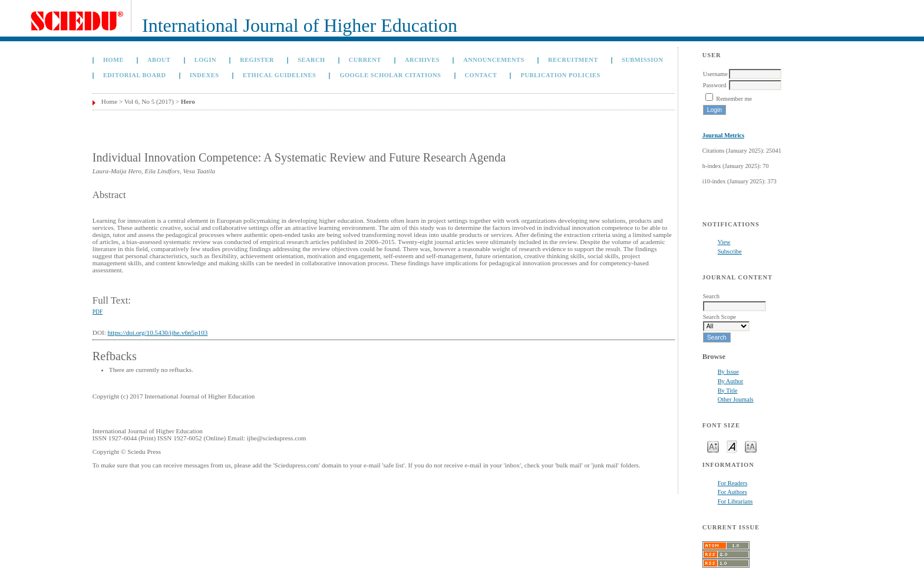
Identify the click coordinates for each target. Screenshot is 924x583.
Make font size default (732, 446)
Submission (642, 60)
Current (365, 60)
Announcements (494, 60)
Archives (422, 60)
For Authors (732, 492)
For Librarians (735, 501)
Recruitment (573, 60)
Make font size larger (751, 446)
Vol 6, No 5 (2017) (149, 101)
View (724, 242)
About (159, 60)
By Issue (728, 372)
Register (257, 60)
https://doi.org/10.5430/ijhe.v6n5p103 (158, 332)
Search (311, 60)
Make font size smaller (713, 446)
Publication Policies (561, 75)
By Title (728, 391)
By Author (731, 381)
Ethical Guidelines (280, 75)
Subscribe (730, 251)
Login (205, 60)
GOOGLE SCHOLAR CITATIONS (390, 75)
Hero (188, 101)
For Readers (733, 483)
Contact (481, 75)
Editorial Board (135, 75)
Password (715, 85)
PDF (98, 312)
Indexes (204, 75)
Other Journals (736, 399)
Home (113, 60)
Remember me (734, 99)
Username (715, 74)
